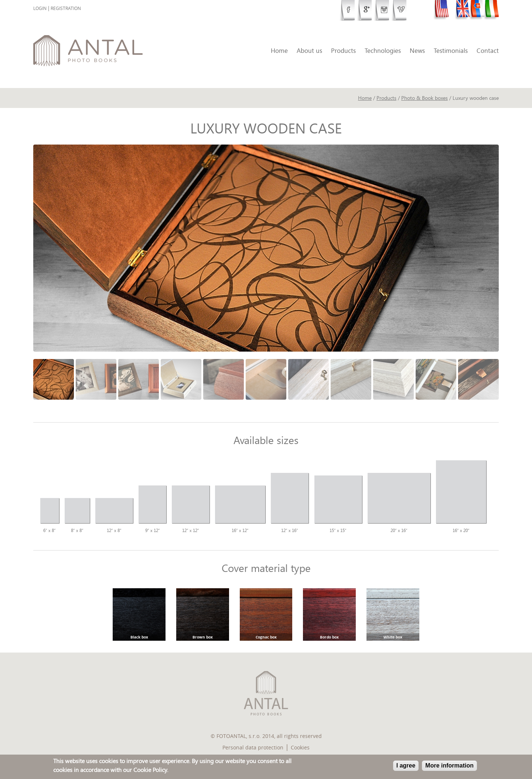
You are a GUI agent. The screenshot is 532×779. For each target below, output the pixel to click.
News (417, 50)
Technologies (383, 50)
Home (279, 50)
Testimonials (451, 50)
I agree (406, 766)
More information (449, 766)
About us (309, 50)
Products (343, 50)
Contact (488, 50)
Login (40, 8)
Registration (66, 8)
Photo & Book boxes (424, 98)
